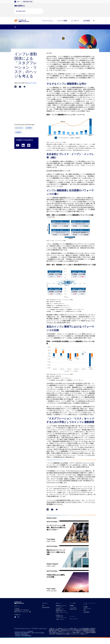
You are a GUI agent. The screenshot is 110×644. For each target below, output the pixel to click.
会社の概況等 (86, 612)
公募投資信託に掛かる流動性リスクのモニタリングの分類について (72, 633)
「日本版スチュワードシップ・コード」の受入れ (68, 631)
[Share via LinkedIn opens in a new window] (15, 86)
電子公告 (54, 631)
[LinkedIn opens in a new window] (23, 145)
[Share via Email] (20, 86)
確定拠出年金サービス (61, 610)
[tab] (18, 2)
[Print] (25, 86)
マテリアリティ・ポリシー (64, 632)
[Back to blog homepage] (16, 26)
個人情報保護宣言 (85, 628)
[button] (28, 11)
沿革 (84, 610)
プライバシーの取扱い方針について (72, 628)
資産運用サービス (60, 609)
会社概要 (85, 606)
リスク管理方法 (85, 631)
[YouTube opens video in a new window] (18, 145)
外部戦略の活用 (59, 615)
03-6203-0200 (46, 607)
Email (43, 605)
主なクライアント (87, 608)
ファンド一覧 (73, 607)
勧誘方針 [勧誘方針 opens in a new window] (60, 628)
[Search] (94, 20)
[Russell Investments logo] (22, 20)
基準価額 (72, 605)
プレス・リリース (74, 618)
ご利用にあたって (53, 628)
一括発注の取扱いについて (78, 632)
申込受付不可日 (73, 609)
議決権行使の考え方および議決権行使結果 (71, 629)
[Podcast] (29, 145)
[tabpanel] (55, 10)
